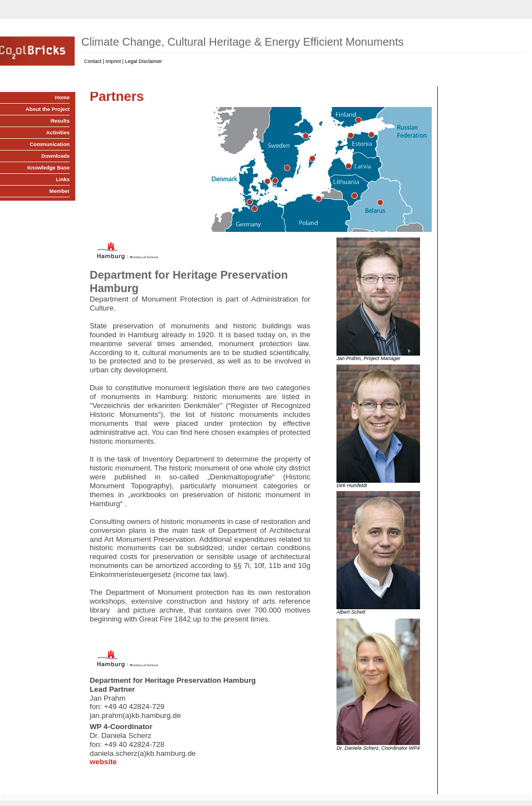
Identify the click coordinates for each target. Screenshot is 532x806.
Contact (93, 61)
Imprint (113, 61)
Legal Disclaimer (143, 61)
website (103, 762)
